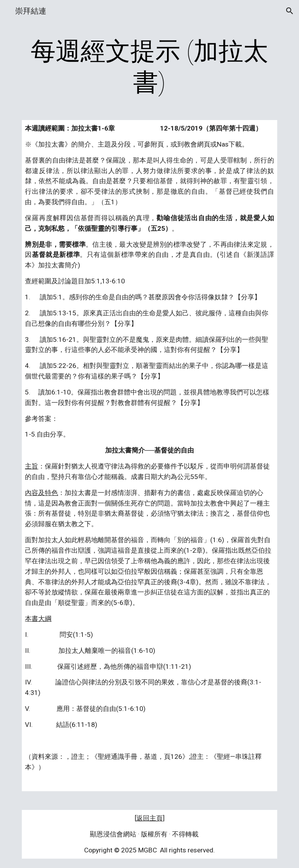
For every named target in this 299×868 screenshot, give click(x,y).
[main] (149, 67)
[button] (290, 11)
